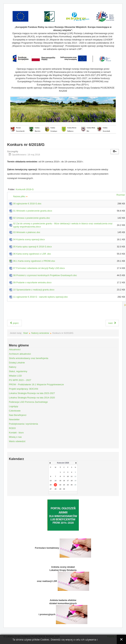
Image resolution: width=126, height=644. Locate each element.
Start (26, 333)
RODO (12, 428)
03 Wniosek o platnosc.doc (27, 232)
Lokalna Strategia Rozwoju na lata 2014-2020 (32, 398)
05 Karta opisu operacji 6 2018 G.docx (32, 247)
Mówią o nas (15, 437)
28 (55, 489)
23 (64, 485)
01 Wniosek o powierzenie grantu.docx (33, 211)
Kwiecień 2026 (63, 463)
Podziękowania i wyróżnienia (23, 424)
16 (64, 481)
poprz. (15, 323)
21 (55, 485)
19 (75, 481)
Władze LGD (15, 376)
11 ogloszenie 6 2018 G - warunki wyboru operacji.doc (40, 297)
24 (68, 485)
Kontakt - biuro (16, 433)
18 (72, 481)
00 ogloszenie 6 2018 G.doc (27, 204)
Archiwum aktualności (20, 354)
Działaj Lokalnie (17, 363)
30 (64, 489)
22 (60, 485)
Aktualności (15, 349)
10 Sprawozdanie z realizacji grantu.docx (34, 290)
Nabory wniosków (40, 333)
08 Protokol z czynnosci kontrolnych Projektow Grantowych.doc (45, 275)
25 (72, 485)
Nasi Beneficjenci (18, 415)
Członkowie (15, 411)
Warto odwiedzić (17, 441)
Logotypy (14, 406)
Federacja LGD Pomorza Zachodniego (28, 402)
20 (51, 485)
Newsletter (14, 419)
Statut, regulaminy (18, 371)
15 (60, 481)
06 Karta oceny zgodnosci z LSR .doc (32, 254)
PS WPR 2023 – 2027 (20, 380)
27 (51, 489)
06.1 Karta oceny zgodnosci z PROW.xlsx (34, 261)
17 (68, 481)
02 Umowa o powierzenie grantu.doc (32, 218)
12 (75, 476)
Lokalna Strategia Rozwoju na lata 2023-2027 (32, 393)
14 (55, 481)
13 (51, 481)
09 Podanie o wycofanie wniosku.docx (32, 282)
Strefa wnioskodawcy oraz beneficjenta (29, 358)
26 (75, 485)
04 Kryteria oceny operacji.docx (29, 239)
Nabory (13, 367)
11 (72, 476)
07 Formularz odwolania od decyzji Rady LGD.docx (39, 268)
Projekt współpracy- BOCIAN (24, 389)
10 (68, 476)
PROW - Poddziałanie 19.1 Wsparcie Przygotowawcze (36, 384)
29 (60, 489)
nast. (112, 323)
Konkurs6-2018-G (25, 189)
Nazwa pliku (20, 196)
